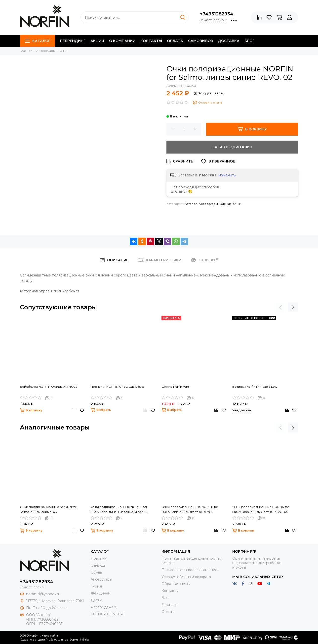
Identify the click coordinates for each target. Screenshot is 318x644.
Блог (249, 41)
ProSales (51, 640)
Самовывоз (200, 41)
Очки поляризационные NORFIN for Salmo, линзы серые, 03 (48, 509)
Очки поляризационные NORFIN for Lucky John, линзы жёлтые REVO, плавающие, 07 (190, 510)
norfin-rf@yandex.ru (43, 594)
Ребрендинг (73, 41)
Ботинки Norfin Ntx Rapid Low (255, 387)
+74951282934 (217, 14)
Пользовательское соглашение (189, 570)
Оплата (175, 41)
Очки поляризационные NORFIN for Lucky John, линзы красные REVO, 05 (119, 509)
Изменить (227, 175)
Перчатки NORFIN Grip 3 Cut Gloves (118, 387)
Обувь (96, 572)
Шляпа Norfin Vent (175, 387)
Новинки (99, 558)
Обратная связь (176, 584)
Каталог (38, 41)
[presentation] (281, 307)
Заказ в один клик (232, 147)
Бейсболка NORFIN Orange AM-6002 (49, 387)
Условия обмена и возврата (186, 577)
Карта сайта (50, 636)
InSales (85, 640)
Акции (97, 41)
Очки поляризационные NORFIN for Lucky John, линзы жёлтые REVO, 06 (261, 509)
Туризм (97, 586)
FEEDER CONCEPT (108, 614)
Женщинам (101, 593)
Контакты (151, 41)
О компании (122, 41)
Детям (96, 600)
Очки (237, 204)
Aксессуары (208, 204)
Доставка (229, 41)
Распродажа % (104, 607)
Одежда (225, 204)
